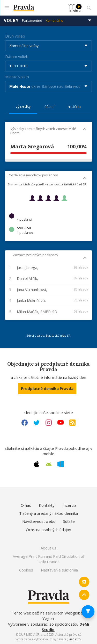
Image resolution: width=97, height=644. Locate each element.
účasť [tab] (49, 106)
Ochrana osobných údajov (48, 530)
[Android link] (49, 464)
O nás (26, 505)
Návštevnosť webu (39, 521)
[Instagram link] (49, 423)
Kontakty (47, 505)
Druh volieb (15, 36)
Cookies (26, 570)
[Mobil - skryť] (85, 130)
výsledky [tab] (23, 106)
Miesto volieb (17, 77)
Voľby (11, 20)
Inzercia (69, 505)
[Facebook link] (25, 423)
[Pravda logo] (38, 8)
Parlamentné (32, 20)
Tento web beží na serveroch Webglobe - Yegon (48, 616)
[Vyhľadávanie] (89, 8)
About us (48, 548)
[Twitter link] (36, 423)
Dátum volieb (17, 56)
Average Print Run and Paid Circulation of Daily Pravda (48, 559)
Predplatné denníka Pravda (47, 388)
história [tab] (74, 106)
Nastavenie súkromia (59, 570)
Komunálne (54, 20)
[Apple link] (36, 464)
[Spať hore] (84, 595)
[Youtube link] (61, 423)
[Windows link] (61, 464)
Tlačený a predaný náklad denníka (48, 513)
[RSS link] (72, 423)
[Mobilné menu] (7, 8)
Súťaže (69, 521)
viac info (75, 639)
